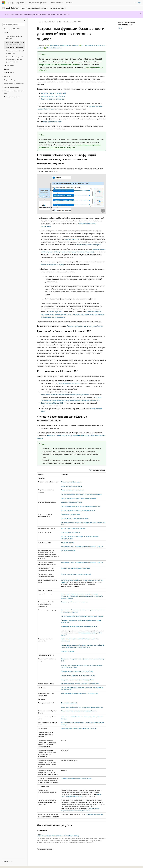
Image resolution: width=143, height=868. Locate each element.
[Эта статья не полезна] (121, 28)
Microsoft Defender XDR (54, 48)
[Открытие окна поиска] (135, 3)
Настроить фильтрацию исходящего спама (75, 518)
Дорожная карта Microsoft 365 (52, 403)
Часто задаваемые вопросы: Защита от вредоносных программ (81, 494)
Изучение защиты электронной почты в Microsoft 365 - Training (58, 836)
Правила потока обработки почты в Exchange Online (78, 676)
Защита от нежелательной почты (53, 96)
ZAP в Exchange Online (68, 550)
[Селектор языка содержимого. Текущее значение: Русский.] (7, 865)
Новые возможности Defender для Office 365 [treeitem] (15, 52)
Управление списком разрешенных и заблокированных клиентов (82, 546)
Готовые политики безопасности (72, 482)
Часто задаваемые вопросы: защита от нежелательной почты (81, 506)
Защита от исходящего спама (71, 514)
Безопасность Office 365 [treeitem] (12, 29)
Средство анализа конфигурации (72, 486)
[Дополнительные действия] (104, 22)
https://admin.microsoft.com (69, 383)
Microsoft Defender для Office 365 (70, 22)
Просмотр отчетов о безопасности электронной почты (79, 711)
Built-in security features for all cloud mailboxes (64, 45)
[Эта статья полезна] (119, 28)
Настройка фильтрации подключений (73, 528)
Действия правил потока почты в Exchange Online (77, 671)
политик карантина (55, 312)
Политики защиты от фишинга (71, 532)
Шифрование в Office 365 (95, 814)
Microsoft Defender (50, 22)
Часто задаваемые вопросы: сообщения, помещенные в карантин (82, 616)
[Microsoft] (4, 3)
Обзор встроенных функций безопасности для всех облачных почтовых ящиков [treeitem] (15, 45)
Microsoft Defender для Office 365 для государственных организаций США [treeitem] (15, 59)
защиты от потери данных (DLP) (52, 265)
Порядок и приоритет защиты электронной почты (85, 326)
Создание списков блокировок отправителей (75, 568)
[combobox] (14, 25)
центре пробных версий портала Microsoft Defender (59, 65)
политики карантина (72, 239)
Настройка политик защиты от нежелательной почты (78, 510)
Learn (39, 22)
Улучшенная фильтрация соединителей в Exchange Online (79, 693)
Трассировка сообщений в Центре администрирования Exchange (82, 707)
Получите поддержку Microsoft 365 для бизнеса (76, 778)
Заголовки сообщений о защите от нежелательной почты (79, 627)
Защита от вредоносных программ (53, 93)
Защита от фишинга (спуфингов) (53, 99)
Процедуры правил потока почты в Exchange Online (78, 680)
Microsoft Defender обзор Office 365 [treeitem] (14, 37)
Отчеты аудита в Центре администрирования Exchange (79, 728)
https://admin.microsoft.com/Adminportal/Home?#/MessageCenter (64, 395)
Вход (139, 3)
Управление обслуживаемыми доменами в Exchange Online (80, 684)
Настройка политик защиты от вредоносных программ (79, 498)
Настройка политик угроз (52, 122)
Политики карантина (68, 651)
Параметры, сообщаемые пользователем (74, 602)
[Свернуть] (24, 20)
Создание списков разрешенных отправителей (76, 574)
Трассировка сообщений (69, 703)
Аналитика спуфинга (68, 542)
